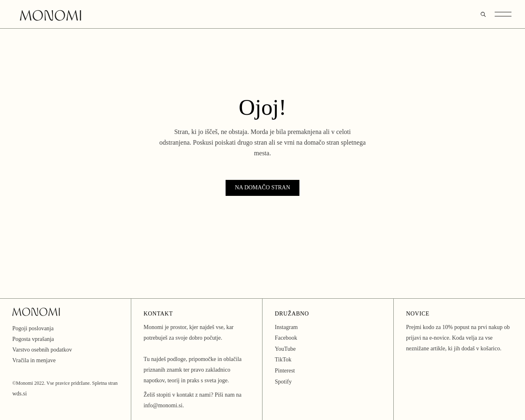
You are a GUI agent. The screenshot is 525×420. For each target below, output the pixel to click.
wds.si (19, 394)
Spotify (283, 382)
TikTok (283, 360)
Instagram (286, 327)
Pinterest (285, 371)
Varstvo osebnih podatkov (42, 350)
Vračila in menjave (34, 360)
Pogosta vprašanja (33, 339)
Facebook (286, 338)
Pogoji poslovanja (33, 328)
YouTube (285, 349)
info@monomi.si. (164, 405)
